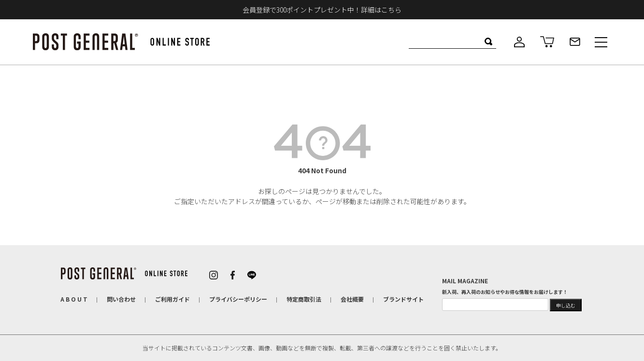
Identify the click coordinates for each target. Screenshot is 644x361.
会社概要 (352, 299)
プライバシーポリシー (238, 299)
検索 (489, 42)
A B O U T (74, 299)
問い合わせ (121, 299)
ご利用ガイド (172, 299)
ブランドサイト (403, 299)
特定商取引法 (304, 299)
